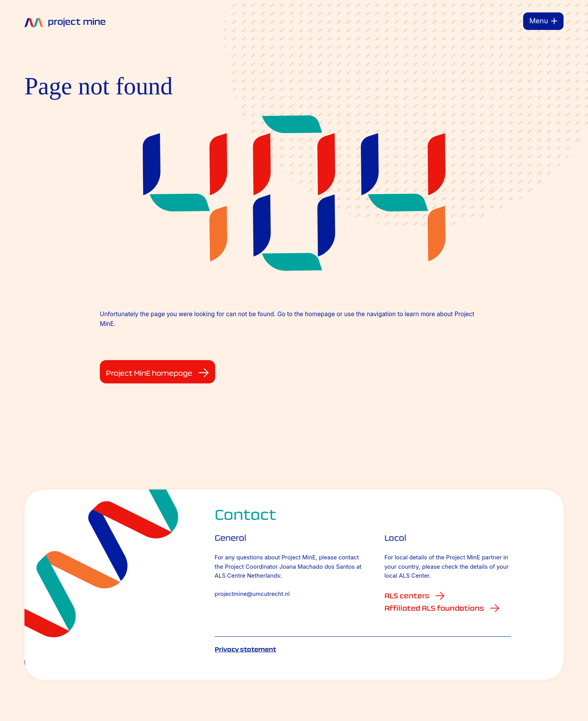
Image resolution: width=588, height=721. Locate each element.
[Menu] (543, 21)
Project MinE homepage (157, 373)
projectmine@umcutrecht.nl (252, 594)
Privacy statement (245, 649)
